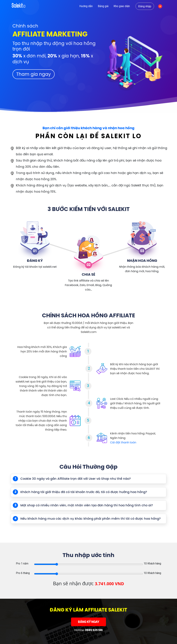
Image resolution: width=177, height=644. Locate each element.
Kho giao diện (122, 6)
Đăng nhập (145, 6)
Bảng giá (103, 6)
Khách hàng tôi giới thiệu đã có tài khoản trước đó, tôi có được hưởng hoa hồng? (80, 492)
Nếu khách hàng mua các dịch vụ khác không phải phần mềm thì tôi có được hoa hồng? (87, 519)
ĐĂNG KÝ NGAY (88, 622)
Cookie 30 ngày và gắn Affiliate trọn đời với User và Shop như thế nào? (72, 479)
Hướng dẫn (86, 6)
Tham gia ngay (34, 74)
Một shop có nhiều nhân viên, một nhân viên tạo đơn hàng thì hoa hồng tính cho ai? (83, 505)
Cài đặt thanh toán (123, 442)
